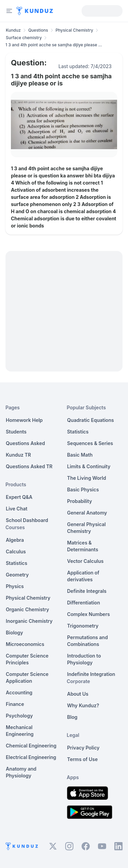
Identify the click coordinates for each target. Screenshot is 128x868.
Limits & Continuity (89, 466)
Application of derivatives (83, 576)
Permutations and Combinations (88, 641)
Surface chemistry (24, 38)
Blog (72, 717)
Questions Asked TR (29, 466)
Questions (38, 30)
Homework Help (24, 420)
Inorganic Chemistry (29, 621)
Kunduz (13, 30)
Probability (80, 501)
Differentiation (84, 603)
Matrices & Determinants (83, 546)
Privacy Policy (83, 748)
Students (16, 432)
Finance (15, 704)
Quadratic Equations (91, 420)
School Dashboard (27, 520)
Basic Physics (83, 490)
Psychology (19, 716)
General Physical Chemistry (87, 528)
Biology (15, 633)
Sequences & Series (90, 443)
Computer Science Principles (27, 659)
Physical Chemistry (74, 30)
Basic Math (80, 455)
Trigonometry (83, 626)
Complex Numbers (89, 614)
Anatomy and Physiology (21, 772)
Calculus (16, 551)
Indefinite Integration (91, 674)
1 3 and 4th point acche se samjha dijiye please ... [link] (54, 45)
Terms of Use (83, 759)
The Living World (87, 478)
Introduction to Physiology (84, 659)
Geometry (17, 575)
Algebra (15, 540)
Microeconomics (25, 644)
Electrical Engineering (31, 757)
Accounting (19, 692)
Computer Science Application (27, 677)
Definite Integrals (87, 591)
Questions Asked (25, 443)
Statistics (17, 563)
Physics (15, 586)
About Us (78, 694)
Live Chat (17, 509)
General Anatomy (87, 513)
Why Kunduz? (83, 705)
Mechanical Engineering (20, 731)
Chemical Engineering (31, 746)
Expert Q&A (19, 497)
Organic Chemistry (27, 609)
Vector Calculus (86, 561)
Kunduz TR (18, 455)
